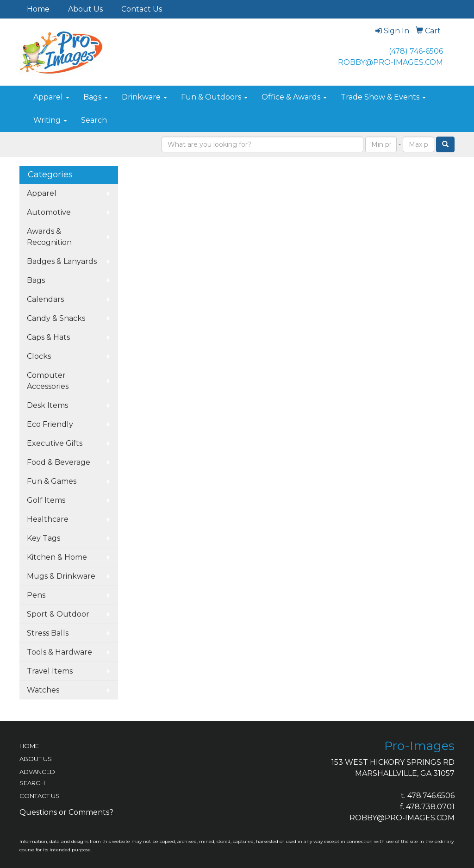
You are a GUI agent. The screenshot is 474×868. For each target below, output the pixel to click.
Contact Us (142, 9)
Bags (96, 97)
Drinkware (144, 97)
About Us (85, 9)
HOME (29, 746)
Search (94, 120)
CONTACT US (40, 796)
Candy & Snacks (56, 318)
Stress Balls (48, 633)
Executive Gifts (55, 443)
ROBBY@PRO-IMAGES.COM (390, 62)
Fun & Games (52, 481)
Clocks (39, 356)
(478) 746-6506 (416, 51)
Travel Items (50, 671)
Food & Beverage (59, 462)
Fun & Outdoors (214, 97)
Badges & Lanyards (62, 261)
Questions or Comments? (66, 812)
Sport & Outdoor (58, 614)
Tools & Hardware (59, 652)
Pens (36, 595)
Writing (50, 120)
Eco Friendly (50, 424)
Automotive (49, 212)
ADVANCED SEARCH (37, 777)
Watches (43, 690)
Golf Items (46, 500)
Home (38, 9)
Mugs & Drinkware (61, 576)
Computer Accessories (48, 381)
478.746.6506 (431, 796)
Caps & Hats (48, 337)
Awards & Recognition (49, 237)
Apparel (51, 97)
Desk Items (47, 405)
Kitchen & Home (57, 557)
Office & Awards (294, 97)
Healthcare (48, 519)
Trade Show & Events (383, 97)
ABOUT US (36, 759)
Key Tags (44, 538)
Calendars (45, 299)
